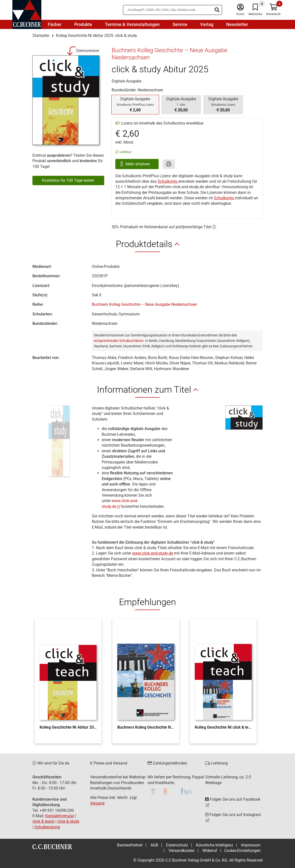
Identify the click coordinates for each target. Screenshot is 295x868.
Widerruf (210, 851)
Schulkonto (168, 181)
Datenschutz (177, 845)
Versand (97, 803)
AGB (154, 845)
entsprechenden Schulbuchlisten (119, 341)
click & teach (43, 821)
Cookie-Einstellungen (242, 851)
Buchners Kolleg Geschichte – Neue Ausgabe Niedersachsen (144, 304)
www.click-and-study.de (153, 553)
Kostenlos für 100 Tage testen (68, 180)
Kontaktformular (60, 816)
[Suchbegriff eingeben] (172, 10)
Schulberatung (47, 827)
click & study (68, 821)
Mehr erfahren (138, 164)
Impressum (251, 845)
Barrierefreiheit (130, 845)
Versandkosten (182, 851)
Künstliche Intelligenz (215, 845)
